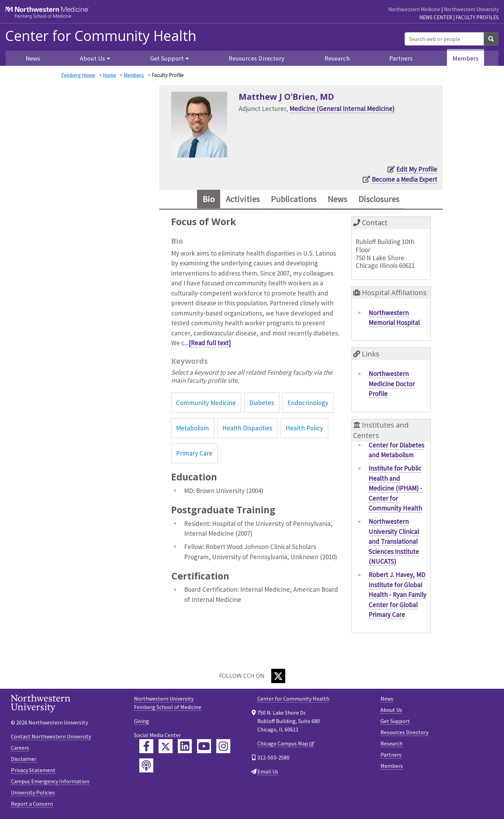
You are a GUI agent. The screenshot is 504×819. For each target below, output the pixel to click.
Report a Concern (32, 804)
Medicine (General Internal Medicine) (342, 109)
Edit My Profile (417, 169)
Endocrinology (308, 403)
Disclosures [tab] (379, 199)
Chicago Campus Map (283, 743)
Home (110, 75)
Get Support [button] (167, 58)
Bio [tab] (209, 199)
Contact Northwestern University (51, 736)
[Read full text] (210, 343)
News (33, 58)
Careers (20, 748)
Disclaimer (24, 759)
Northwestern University (471, 9)
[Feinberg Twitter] (166, 746)
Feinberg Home (78, 75)
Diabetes (262, 403)
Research (337, 58)
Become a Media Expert (404, 179)
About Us (391, 710)
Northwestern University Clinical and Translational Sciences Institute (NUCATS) (394, 541)
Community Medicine (206, 403)
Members (465, 58)
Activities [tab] (243, 199)
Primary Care (194, 453)
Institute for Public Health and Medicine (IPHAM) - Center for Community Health (395, 488)
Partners (401, 58)
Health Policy (304, 428)
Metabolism (192, 428)
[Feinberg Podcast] (146, 765)
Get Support (395, 721)
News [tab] (337, 199)
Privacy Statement (33, 770)
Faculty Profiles (477, 17)
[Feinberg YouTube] (204, 746)
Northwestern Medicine (414, 9)
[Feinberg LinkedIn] (185, 746)
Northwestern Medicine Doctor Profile (392, 384)
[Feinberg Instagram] (223, 746)
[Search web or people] (444, 39)
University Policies (33, 792)
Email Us (268, 771)
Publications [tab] (294, 199)
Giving (142, 721)
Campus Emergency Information (50, 781)
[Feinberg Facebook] (146, 746)
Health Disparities (247, 428)
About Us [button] (92, 58)
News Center (436, 17)
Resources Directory (257, 58)
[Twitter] (278, 676)
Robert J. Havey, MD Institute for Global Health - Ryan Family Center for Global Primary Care (397, 595)
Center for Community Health (101, 36)
